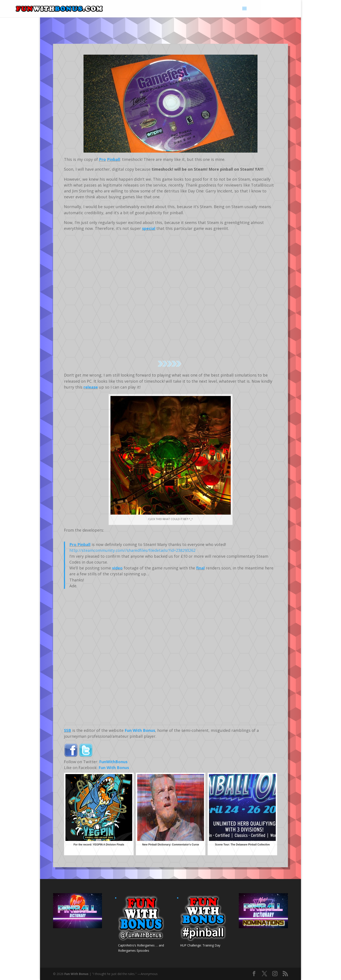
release (91, 387)
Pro (102, 159)
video (117, 568)
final (200, 568)
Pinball (114, 159)
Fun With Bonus (140, 730)
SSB (68, 730)
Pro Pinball (80, 544)
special (149, 228)
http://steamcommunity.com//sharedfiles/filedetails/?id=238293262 (132, 550)
